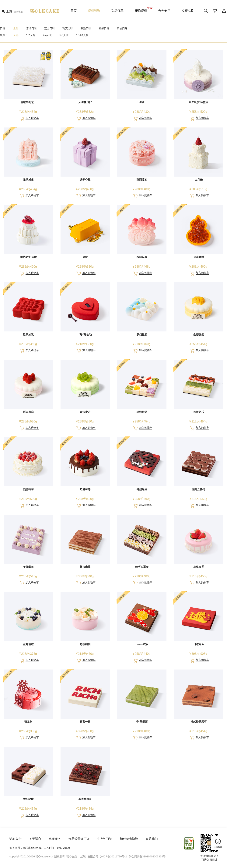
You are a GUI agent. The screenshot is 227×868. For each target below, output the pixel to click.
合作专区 (164, 11)
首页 (74, 11)
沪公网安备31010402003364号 (147, 856)
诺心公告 (16, 839)
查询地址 (18, 12)
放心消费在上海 (189, 843)
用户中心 (224, 11)
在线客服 (218, 843)
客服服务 (55, 839)
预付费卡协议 (129, 839)
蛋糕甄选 (94, 11)
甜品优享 (117, 11)
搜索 (206, 11)
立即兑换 (188, 11)
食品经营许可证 (79, 839)
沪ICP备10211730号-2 (113, 856)
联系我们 (152, 839)
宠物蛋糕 (141, 11)
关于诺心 (35, 839)
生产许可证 (105, 839)
